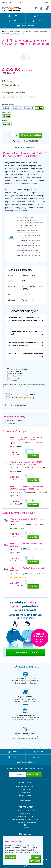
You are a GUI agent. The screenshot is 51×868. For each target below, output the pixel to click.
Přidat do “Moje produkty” (25, 154)
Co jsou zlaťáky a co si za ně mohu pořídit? (19, 103)
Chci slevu (34, 781)
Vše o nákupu (43, 2)
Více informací (32, 852)
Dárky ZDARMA (26, 820)
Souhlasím (11, 857)
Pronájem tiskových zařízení (26, 828)
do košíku (33, 462)
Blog (26, 831)
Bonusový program (26, 801)
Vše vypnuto (35, 861)
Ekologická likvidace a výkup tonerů (26, 826)
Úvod (5, 38)
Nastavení (36, 857)
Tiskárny (13, 27)
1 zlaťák (41, 449)
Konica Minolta (27, 38)
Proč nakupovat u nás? (26, 817)
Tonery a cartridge (15, 38)
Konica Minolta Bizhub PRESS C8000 (15, 428)
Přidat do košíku (31, 142)
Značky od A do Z (26, 798)
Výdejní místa (26, 796)
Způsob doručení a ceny (26, 793)
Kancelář (38, 27)
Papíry (38, 22)
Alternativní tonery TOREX (26, 823)
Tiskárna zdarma (25, 32)
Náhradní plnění (26, 807)
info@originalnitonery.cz (39, 865)
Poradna (26, 834)
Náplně (13, 22)
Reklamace (26, 804)
